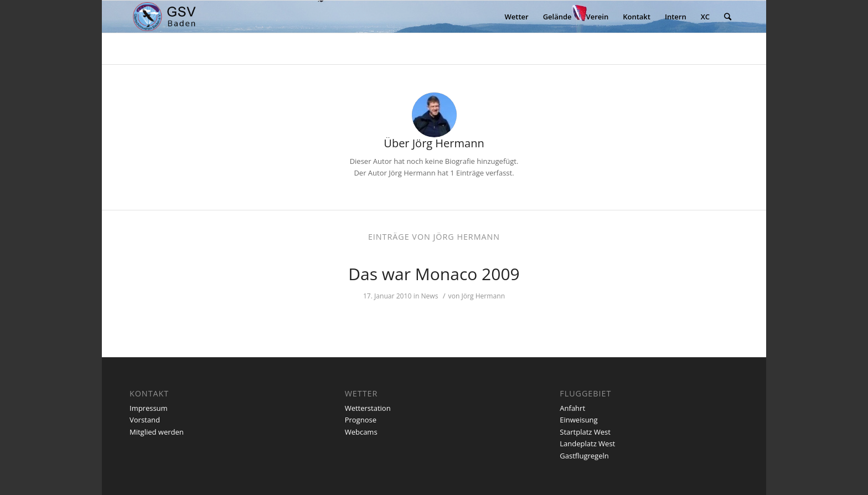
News (429, 296)
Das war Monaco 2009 (434, 274)
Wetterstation (368, 408)
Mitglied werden (157, 432)
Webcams (361, 432)
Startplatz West (585, 432)
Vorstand (145, 420)
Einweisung (578, 420)
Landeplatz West (587, 444)
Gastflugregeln (584, 456)
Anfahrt (572, 408)
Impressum (149, 408)
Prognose (361, 420)
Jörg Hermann (483, 296)
